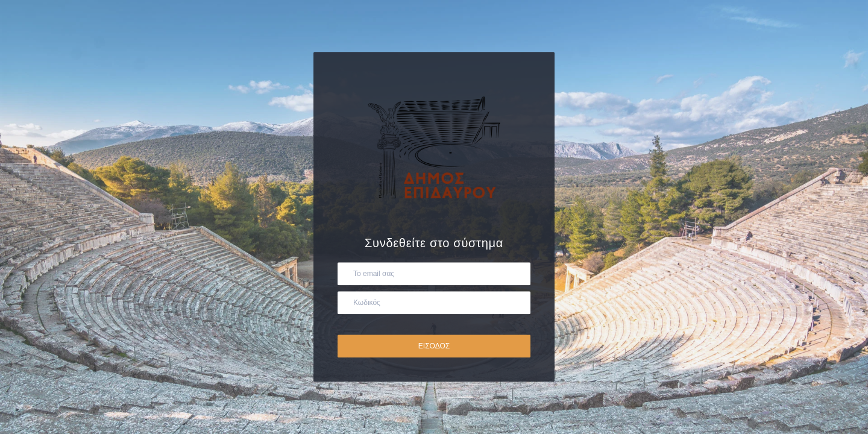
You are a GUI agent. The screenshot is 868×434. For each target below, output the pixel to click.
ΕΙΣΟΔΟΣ (434, 347)
